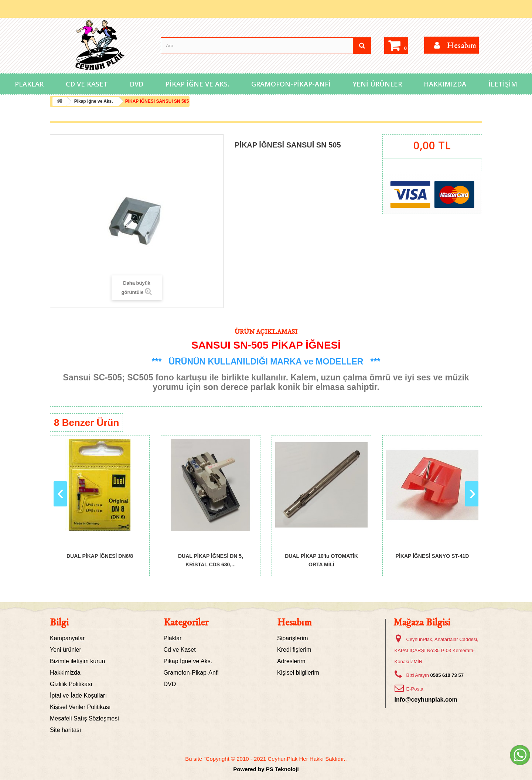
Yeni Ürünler (377, 84)
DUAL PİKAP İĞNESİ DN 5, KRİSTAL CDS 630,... (211, 560)
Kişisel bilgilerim (298, 673)
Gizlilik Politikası (71, 684)
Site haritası (65, 730)
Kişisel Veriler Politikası (80, 707)
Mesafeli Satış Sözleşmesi (84, 718)
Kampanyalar (67, 638)
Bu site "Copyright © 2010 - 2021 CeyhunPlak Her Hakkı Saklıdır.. (266, 759)
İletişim (503, 84)
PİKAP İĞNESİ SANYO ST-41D (432, 556)
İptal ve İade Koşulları (78, 696)
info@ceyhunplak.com (426, 700)
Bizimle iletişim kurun (77, 661)
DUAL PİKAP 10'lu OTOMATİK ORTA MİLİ (321, 560)
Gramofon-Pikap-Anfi (291, 84)
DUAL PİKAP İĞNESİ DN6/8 (100, 556)
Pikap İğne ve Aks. (197, 84)
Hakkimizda (65, 673)
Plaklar (29, 84)
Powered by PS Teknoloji (266, 769)
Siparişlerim (293, 638)
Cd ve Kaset (87, 84)
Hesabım (294, 623)
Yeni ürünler (66, 650)
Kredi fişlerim (294, 650)
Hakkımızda (445, 84)
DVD (137, 84)
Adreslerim (291, 661)
